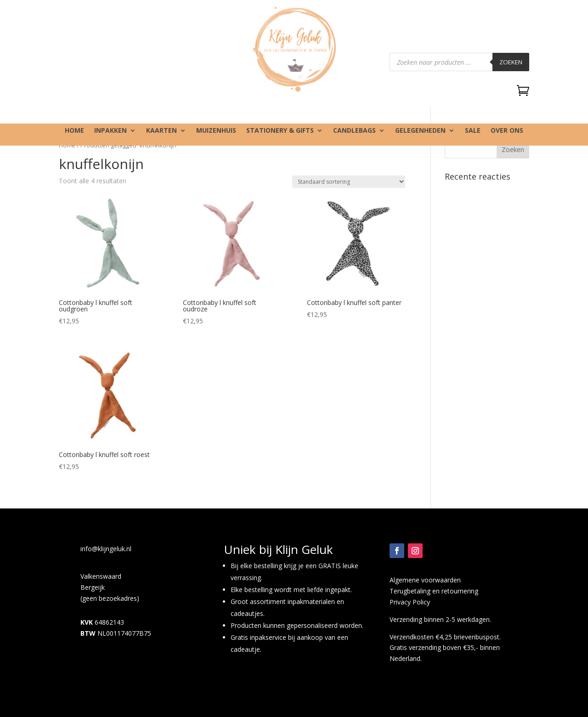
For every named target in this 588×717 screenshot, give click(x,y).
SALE (473, 131)
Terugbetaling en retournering (434, 591)
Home (74, 131)
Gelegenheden (420, 131)
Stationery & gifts (280, 131)
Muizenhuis (216, 131)
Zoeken (511, 62)
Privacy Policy (410, 602)
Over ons (507, 131)
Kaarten (161, 131)
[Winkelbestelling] (349, 182)
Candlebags (354, 131)
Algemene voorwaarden (425, 580)
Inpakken (110, 131)
